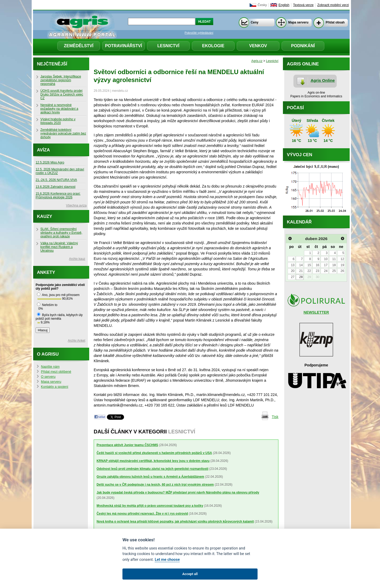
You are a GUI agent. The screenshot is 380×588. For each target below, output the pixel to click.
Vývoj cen (300, 155)
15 (309, 265)
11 (334, 259)
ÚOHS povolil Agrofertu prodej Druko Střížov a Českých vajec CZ (62, 94)
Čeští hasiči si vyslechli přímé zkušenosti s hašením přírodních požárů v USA (154, 453)
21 (301, 271)
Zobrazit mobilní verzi (333, 5)
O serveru (48, 377)
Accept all (190, 574)
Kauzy (45, 216)
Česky (262, 5)
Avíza (43, 150)
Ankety (46, 272)
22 (309, 271)
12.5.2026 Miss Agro (50, 162)
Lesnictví (168, 46)
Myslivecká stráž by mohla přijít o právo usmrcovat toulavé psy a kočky (150, 506)
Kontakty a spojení (55, 387)
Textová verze (303, 5)
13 (293, 265)
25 (334, 271)
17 (326, 265)
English (284, 5)
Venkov (258, 46)
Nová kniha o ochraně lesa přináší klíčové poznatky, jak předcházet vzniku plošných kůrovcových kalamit (175, 522)
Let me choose (167, 560)
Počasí (295, 108)
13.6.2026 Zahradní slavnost (56, 187)
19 (342, 265)
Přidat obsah (335, 22)
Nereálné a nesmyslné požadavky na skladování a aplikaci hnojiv (59, 109)
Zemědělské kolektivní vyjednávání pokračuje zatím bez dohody (63, 133)
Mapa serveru (298, 22)
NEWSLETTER (316, 312)
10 (326, 259)
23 (317, 271)
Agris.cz (257, 61)
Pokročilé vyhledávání (199, 33)
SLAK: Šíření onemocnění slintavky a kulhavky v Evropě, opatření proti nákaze (61, 233)
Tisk (275, 417)
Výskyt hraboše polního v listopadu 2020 (58, 121)
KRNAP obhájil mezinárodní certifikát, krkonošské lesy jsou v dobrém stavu (153, 461)
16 (317, 265)
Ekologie (213, 46)
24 (326, 271)
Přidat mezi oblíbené (56, 372)
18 (334, 265)
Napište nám (50, 367)
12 (342, 259)
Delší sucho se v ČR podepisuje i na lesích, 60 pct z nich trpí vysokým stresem (155, 485)
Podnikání (303, 46)
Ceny (255, 22)
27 (293, 277)
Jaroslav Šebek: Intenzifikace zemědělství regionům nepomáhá (61, 80)
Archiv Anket (77, 341)
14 (301, 265)
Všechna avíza (76, 205)
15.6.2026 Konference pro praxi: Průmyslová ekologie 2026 (58, 195)
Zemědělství (79, 46)
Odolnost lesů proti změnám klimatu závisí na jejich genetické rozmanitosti (153, 469)
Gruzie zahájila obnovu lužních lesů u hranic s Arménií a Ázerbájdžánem (150, 477)
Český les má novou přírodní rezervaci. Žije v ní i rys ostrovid (142, 514)
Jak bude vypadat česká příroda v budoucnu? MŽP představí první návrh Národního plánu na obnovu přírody (178, 493)
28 (301, 277)
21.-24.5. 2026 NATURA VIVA (56, 180)
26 (342, 271)
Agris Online (323, 80)
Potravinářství (123, 46)
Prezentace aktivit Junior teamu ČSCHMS (127, 445)
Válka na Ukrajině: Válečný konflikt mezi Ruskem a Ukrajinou (59, 247)
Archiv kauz (77, 259)
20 (293, 271)
